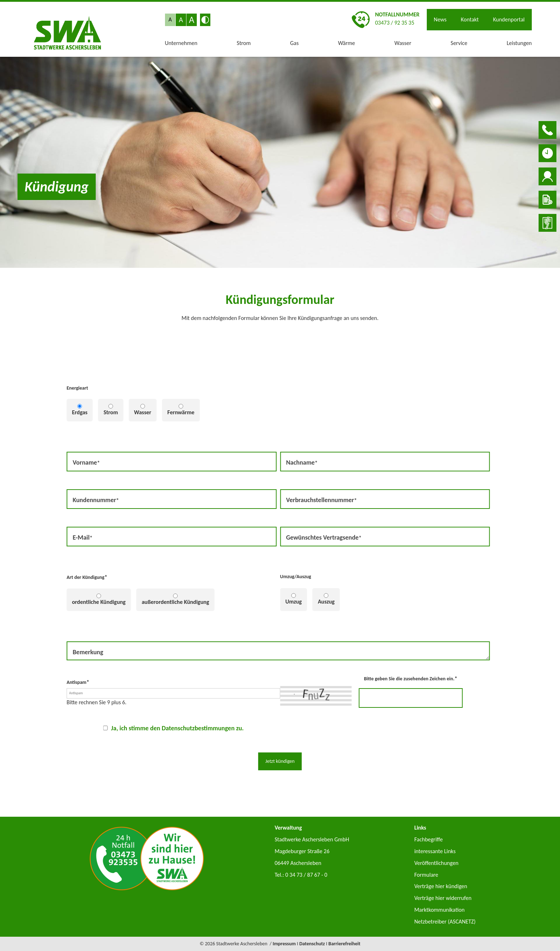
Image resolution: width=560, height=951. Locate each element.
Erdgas (80, 412)
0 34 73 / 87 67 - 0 (306, 875)
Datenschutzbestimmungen (198, 728)
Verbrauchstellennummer (321, 499)
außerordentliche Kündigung (176, 602)
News (440, 19)
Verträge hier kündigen (441, 886)
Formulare (426, 875)
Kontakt (470, 19)
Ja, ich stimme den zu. (177, 728)
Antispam (78, 682)
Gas (294, 43)
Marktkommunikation (439, 910)
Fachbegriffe (429, 839)
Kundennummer (96, 499)
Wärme (346, 43)
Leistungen (519, 43)
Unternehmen (181, 43)
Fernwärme (181, 412)
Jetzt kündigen (280, 761)
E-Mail (84, 537)
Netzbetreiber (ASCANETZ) (445, 922)
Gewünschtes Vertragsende (324, 537)
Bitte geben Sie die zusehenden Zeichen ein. (411, 678)
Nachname (302, 462)
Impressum (284, 944)
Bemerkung (88, 652)
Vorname (86, 462)
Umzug (294, 602)
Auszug (326, 602)
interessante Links (435, 851)
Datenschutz (312, 944)
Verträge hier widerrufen (443, 898)
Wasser (403, 43)
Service (459, 43)
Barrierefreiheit (345, 944)
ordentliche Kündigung (99, 602)
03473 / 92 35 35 (395, 23)
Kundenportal (509, 19)
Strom (244, 43)
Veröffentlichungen (436, 863)
